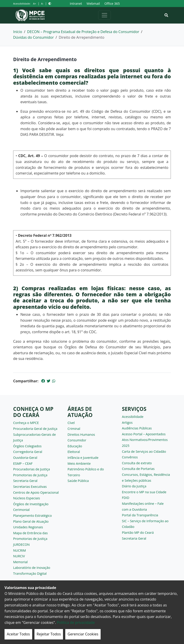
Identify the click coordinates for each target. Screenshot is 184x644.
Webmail (93, 4)
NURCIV (19, 556)
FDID (126, 498)
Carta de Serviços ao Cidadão (144, 451)
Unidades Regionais (28, 527)
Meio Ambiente (79, 463)
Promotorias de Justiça (30, 475)
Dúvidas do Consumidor (33, 37)
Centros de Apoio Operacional (36, 492)
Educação (75, 446)
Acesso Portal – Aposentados (144, 434)
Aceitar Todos (18, 634)
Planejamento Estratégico (33, 516)
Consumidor (77, 440)
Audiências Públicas (137, 428)
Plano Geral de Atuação (31, 521)
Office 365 (112, 4)
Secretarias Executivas (30, 487)
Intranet (76, 4)
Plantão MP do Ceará (138, 533)
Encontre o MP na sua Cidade (144, 492)
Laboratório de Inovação (32, 568)
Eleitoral (74, 452)
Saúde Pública (78, 481)
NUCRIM (19, 550)
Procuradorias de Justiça (31, 469)
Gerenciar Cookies (83, 634)
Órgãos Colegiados (27, 446)
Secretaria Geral (25, 481)
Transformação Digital (30, 573)
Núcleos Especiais (27, 498)
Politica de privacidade (76, 622)
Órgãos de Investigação (31, 504)
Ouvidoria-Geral (25, 458)
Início (18, 32)
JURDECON (21, 545)
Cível (71, 423)
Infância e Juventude (83, 458)
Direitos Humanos (81, 435)
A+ (35, 4)
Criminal (74, 429)
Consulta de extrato (137, 463)
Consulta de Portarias (138, 469)
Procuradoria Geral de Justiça (35, 429)
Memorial (20, 562)
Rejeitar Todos (49, 634)
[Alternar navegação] (104, 15)
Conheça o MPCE (26, 423)
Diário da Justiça (134, 486)
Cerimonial (21, 510)
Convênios (130, 457)
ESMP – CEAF (23, 463)
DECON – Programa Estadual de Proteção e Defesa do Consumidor (83, 32)
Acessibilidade (133, 417)
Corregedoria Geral (28, 452)
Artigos (127, 423)
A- (42, 4)
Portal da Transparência (140, 515)
